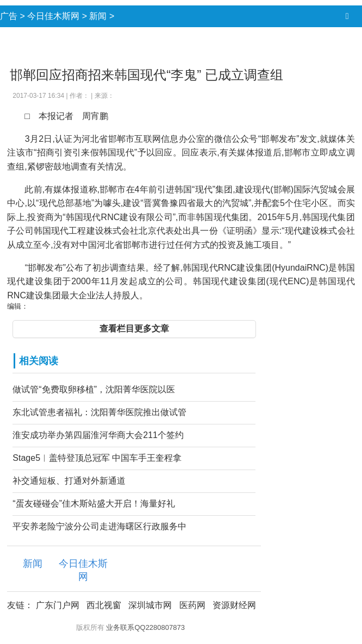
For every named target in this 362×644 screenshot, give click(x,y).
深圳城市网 (150, 605)
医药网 (192, 605)
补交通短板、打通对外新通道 (69, 481)
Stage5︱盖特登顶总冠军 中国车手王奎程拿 (97, 458)
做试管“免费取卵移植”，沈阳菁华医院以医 (94, 389)
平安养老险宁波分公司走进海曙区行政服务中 (99, 526)
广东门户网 (58, 605)
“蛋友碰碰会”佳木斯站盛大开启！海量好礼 (94, 504)
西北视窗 (104, 605)
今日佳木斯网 (53, 16)
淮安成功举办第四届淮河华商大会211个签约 (98, 435)
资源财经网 (234, 605)
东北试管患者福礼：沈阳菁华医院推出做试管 (99, 412)
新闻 (98, 16)
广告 (9, 16)
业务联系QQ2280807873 (145, 627)
